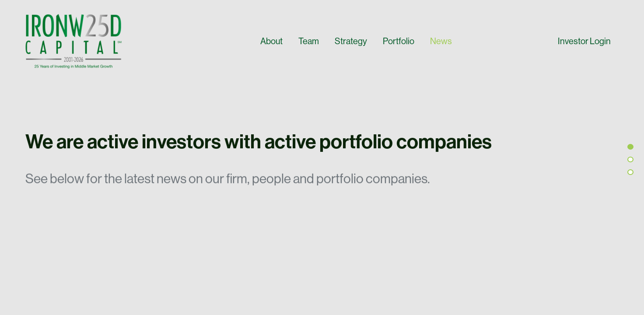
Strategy (351, 41)
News (441, 41)
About (271, 41)
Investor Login (584, 41)
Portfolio (399, 41)
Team (309, 41)
